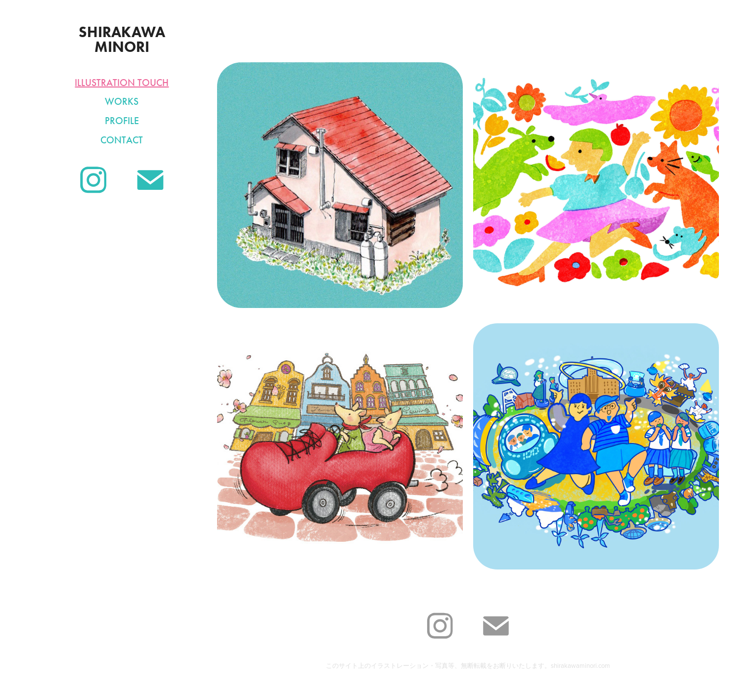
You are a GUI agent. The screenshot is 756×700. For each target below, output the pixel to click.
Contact (122, 140)
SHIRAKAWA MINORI (124, 39)
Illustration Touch (122, 83)
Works (122, 101)
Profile (122, 121)
